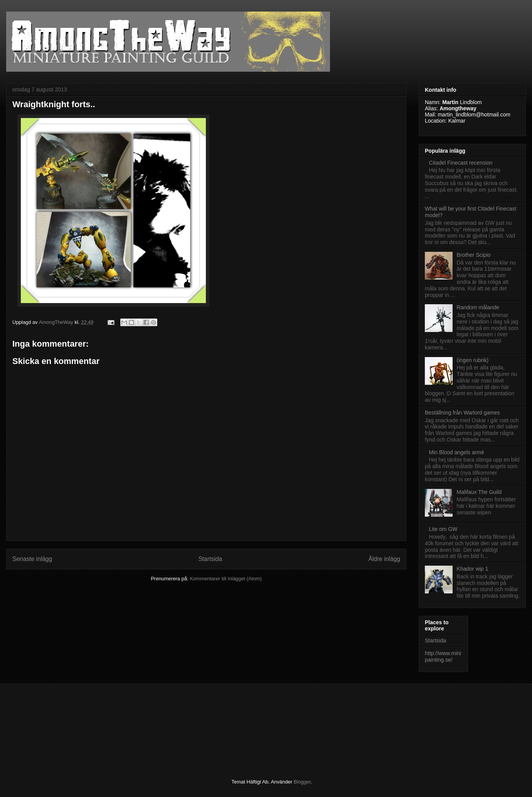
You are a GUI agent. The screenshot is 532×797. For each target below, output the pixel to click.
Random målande (478, 307)
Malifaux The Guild (479, 492)
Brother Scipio (474, 255)
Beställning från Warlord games (462, 413)
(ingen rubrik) (473, 360)
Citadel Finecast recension (461, 163)
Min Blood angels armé (457, 452)
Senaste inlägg (32, 559)
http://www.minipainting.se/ (443, 656)
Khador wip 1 (473, 569)
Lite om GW (443, 529)
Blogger (302, 782)
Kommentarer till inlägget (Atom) (226, 579)
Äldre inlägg (384, 559)
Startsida (210, 559)
